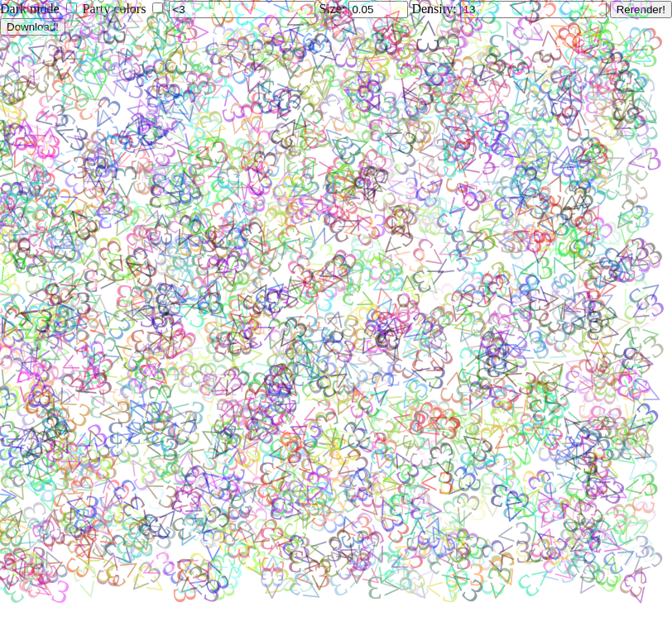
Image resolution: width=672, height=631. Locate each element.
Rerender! (641, 10)
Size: (334, 9)
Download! (33, 27)
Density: (435, 9)
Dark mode (30, 9)
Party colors (115, 9)
